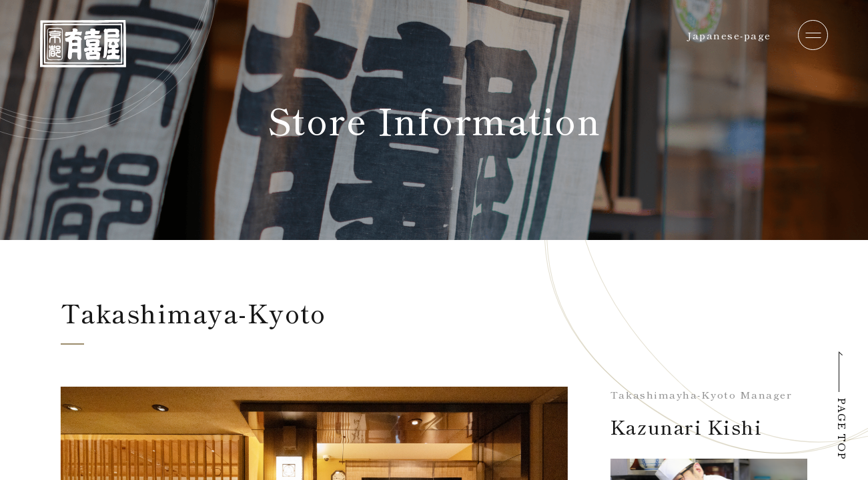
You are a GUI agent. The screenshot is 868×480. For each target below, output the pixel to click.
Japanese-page (729, 35)
